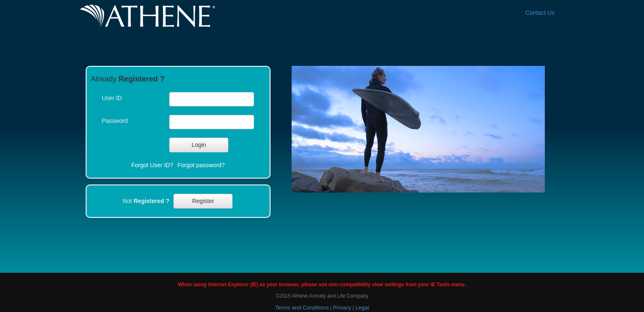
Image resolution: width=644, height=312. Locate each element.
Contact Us (540, 13)
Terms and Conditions (302, 308)
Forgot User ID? (152, 165)
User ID (112, 98)
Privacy (342, 308)
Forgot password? (201, 165)
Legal (362, 308)
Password (115, 121)
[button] (199, 145)
